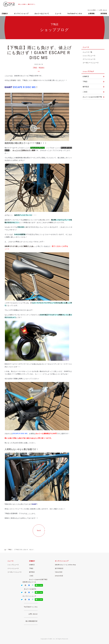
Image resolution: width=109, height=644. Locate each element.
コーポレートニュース (91, 63)
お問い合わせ (103, 10)
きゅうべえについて (42, 14)
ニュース (58, 14)
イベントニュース (89, 59)
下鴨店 (35, 68)
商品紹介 (42, 68)
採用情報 (104, 14)
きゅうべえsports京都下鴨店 (38, 579)
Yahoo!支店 (59, 572)
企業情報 (91, 14)
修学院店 (86, 87)
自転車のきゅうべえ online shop (65, 565)
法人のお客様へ (92, 10)
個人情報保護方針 (32, 621)
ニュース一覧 (87, 52)
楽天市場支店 (59, 568)
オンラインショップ (21, 14)
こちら (29, 514)
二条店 (85, 92)
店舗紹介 (5, 14)
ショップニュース (89, 56)
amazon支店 (59, 576)
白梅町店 (86, 76)
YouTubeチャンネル (75, 14)
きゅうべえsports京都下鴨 (92, 97)
